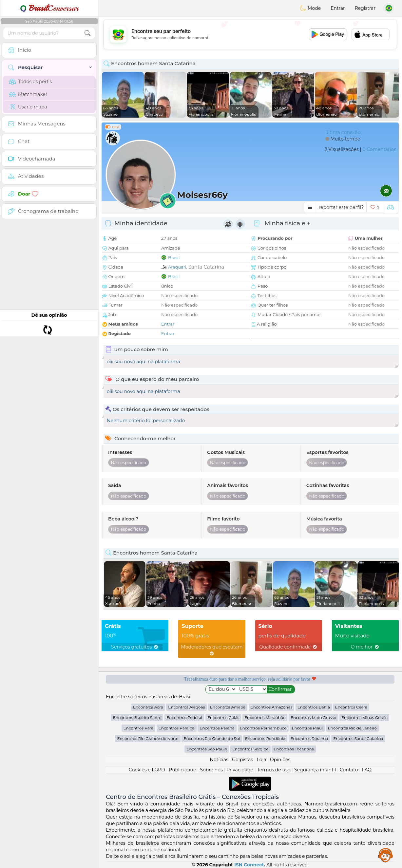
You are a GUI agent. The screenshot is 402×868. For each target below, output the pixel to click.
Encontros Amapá (228, 707)
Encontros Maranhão (265, 717)
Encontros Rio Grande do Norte (148, 738)
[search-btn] (87, 33)
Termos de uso (274, 770)
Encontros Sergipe (250, 749)
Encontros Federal (184, 717)
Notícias (219, 760)
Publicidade (182, 770)
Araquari (177, 267)
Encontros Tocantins (294, 749)
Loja (262, 760)
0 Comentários (379, 149)
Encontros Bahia (314, 707)
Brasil (174, 257)
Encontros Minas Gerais (364, 717)
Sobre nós (211, 770)
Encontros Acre (148, 707)
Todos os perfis (30, 82)
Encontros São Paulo (207, 749)
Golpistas (242, 760)
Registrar (365, 8)
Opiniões (280, 760)
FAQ (367, 770)
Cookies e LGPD (147, 770)
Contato (349, 770)
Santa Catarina (206, 267)
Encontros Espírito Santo (137, 717)
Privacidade (240, 770)
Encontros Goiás (223, 717)
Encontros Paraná (217, 728)
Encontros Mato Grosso (313, 717)
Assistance (386, 855)
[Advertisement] (250, 34)
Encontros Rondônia (265, 738)
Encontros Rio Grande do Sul (212, 738)
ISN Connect (249, 865)
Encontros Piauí (307, 728)
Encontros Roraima (309, 738)
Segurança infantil (315, 770)
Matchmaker (28, 94)
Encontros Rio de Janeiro (352, 728)
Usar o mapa (28, 107)
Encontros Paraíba (177, 728)
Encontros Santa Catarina (358, 738)
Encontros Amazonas (272, 707)
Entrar (338, 8)
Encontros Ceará (351, 707)
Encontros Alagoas (186, 707)
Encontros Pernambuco (263, 728)
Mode (310, 8)
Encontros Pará (138, 728)
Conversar (49, 8)
